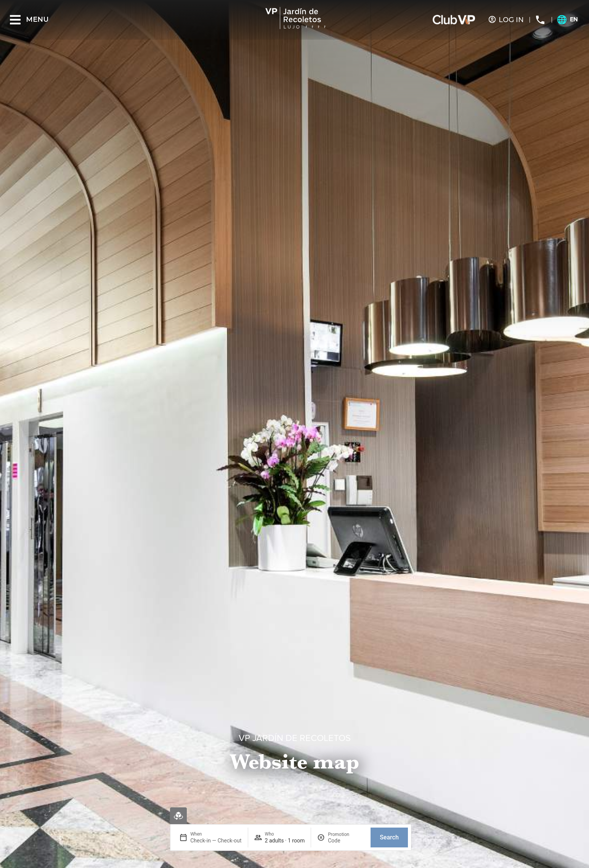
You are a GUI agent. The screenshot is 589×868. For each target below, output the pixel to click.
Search (389, 837)
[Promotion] (346, 841)
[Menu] (15, 20)
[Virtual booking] (178, 816)
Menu (37, 19)
